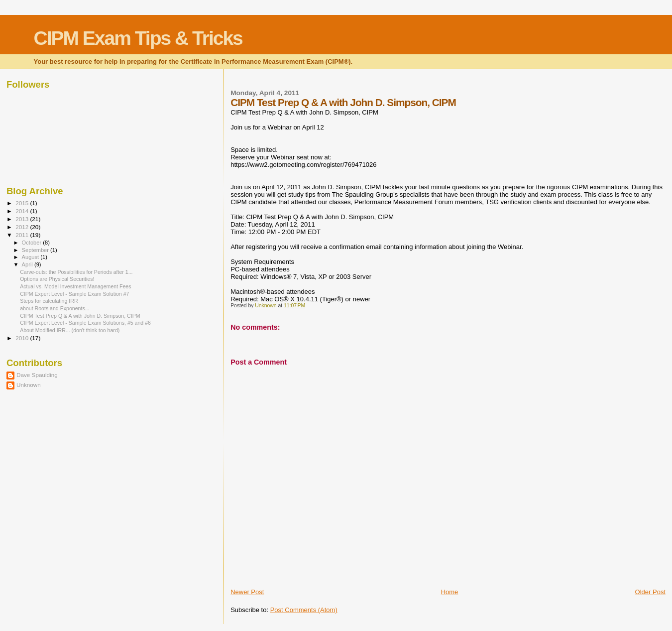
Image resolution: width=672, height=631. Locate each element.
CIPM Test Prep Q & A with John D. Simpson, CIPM (80, 316)
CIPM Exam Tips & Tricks (138, 38)
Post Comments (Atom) (304, 610)
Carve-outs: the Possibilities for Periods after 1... (76, 272)
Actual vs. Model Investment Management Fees (75, 286)
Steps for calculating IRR (49, 301)
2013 (23, 219)
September (36, 250)
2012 (23, 227)
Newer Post (247, 592)
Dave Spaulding (37, 375)
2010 (23, 338)
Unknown (29, 385)
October (33, 243)
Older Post (650, 592)
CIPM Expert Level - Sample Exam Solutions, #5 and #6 (85, 323)
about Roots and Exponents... (55, 308)
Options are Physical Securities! (57, 279)
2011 (23, 235)
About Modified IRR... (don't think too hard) (70, 330)
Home (450, 592)
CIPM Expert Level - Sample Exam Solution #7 (74, 294)
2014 (23, 211)
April (28, 264)
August (31, 257)
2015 (23, 203)
